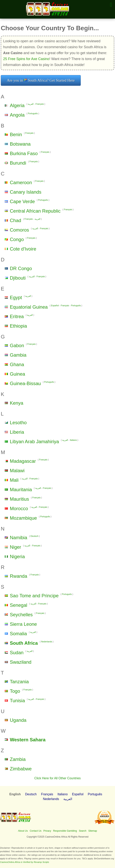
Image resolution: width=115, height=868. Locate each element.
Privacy (47, 831)
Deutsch (34, 536)
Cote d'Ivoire (23, 249)
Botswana (20, 144)
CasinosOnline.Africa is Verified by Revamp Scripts (25, 862)
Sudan (17, 653)
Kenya (17, 403)
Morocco (19, 508)
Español (55, 305)
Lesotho (18, 423)
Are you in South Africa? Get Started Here (41, 80)
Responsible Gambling (65, 831)
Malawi (17, 471)
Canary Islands (26, 192)
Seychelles (21, 615)
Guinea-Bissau (25, 383)
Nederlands (47, 642)
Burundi (18, 163)
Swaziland (21, 662)
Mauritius (19, 499)
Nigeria (17, 557)
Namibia (19, 538)
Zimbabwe (21, 769)
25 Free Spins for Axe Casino (26, 59)
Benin (16, 134)
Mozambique (23, 518)
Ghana (17, 364)
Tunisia (17, 701)
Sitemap (93, 831)
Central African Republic (35, 211)
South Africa (24, 643)
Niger (15, 547)
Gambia (18, 355)
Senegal (19, 605)
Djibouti (18, 278)
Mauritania (21, 490)
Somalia (18, 634)
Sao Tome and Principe (34, 596)
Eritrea (17, 316)
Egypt (16, 297)
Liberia (17, 432)
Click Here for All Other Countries (57, 778)
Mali (14, 480)
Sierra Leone (23, 624)
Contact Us (36, 831)
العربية (31, 104)
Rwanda (19, 576)
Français (40, 104)
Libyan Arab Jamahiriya (34, 442)
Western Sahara (28, 740)
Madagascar (23, 461)
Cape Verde (22, 201)
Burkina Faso (24, 153)
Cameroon (21, 182)
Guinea (17, 374)
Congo (17, 239)
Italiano (73, 440)
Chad (15, 220)
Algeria (17, 105)
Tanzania (19, 682)
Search (83, 831)
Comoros (19, 230)
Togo (15, 691)
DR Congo (21, 268)
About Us (23, 831)
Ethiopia (18, 326)
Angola (17, 115)
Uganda (18, 720)
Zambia (18, 759)
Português (33, 113)
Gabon (17, 345)
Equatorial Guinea (29, 307)
